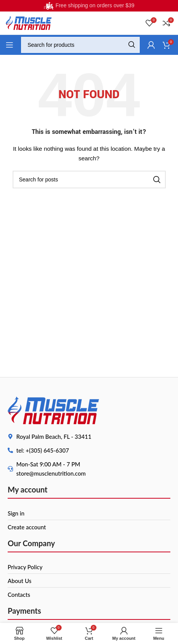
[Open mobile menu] (10, 45)
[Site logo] (29, 23)
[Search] (80, 45)
